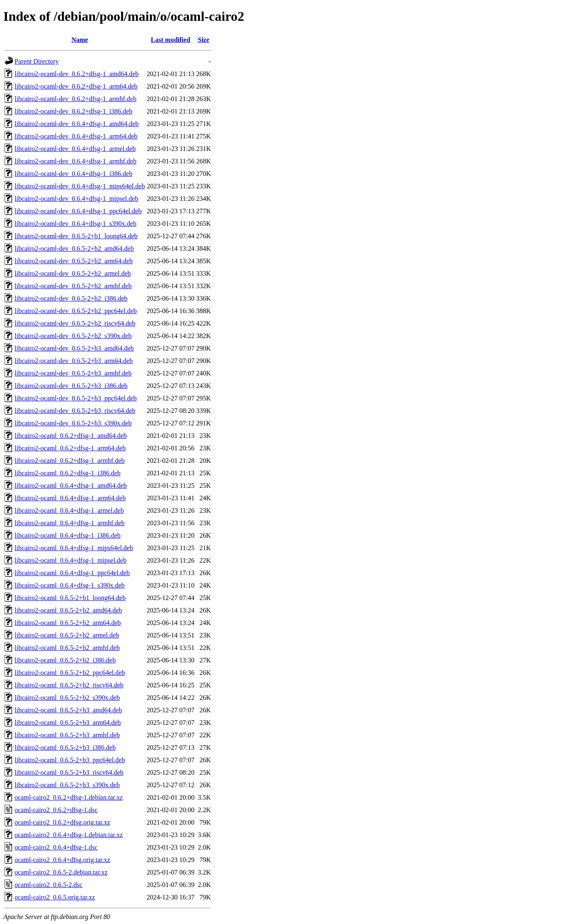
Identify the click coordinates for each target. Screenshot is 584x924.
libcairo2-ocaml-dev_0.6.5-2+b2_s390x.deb (73, 336)
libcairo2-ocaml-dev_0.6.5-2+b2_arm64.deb (74, 261)
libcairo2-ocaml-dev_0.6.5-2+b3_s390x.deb (73, 423)
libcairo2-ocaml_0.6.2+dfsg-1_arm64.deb (70, 448)
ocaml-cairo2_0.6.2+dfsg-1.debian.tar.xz (69, 797)
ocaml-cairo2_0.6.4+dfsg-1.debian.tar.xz (69, 835)
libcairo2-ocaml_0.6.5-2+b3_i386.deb (65, 747)
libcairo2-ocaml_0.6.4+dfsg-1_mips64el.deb (74, 548)
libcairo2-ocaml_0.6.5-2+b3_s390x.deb (67, 785)
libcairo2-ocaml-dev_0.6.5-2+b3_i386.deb (71, 386)
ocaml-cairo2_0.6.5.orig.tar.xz (55, 897)
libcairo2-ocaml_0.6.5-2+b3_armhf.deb (67, 735)
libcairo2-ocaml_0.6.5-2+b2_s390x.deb (67, 698)
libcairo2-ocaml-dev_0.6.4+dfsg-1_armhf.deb (75, 161)
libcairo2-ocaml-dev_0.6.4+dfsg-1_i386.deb (73, 174)
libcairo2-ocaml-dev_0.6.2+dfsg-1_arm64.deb (76, 86)
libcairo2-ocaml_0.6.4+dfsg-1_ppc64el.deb (72, 573)
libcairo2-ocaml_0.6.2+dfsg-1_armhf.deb (70, 461)
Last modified (171, 40)
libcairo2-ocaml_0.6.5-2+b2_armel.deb (67, 635)
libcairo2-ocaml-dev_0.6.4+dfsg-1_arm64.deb (76, 136)
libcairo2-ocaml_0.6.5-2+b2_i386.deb (65, 660)
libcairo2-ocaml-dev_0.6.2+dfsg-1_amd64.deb (77, 74)
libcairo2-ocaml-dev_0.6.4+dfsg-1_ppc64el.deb (78, 211)
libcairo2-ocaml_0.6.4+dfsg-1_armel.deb (69, 510)
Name (80, 40)
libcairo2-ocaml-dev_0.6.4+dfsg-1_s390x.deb (75, 224)
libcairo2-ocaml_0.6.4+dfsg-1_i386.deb (68, 535)
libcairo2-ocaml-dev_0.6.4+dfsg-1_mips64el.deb (80, 186)
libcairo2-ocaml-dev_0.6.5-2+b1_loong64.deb (76, 236)
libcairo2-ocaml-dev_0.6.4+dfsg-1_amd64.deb (77, 124)
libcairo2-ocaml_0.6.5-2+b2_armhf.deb (67, 648)
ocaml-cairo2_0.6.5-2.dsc (48, 885)
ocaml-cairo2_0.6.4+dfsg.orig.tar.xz (62, 860)
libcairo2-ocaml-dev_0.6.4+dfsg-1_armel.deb (75, 149)
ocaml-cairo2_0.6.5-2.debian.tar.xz (61, 872)
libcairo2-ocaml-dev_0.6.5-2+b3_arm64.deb (74, 361)
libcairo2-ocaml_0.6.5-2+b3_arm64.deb (68, 723)
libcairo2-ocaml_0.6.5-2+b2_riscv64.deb (69, 685)
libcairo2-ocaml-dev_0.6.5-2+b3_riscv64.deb (75, 411)
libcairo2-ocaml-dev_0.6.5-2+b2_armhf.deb (73, 286)
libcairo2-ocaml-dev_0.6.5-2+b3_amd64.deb (74, 348)
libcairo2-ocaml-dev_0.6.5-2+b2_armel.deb (73, 273)
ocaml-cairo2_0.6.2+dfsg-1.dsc (56, 810)
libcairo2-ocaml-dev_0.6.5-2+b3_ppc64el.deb (76, 398)
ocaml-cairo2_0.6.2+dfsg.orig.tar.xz (62, 822)
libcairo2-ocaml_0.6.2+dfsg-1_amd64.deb (71, 436)
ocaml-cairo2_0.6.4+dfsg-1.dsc (56, 847)
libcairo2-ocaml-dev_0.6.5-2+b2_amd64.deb (74, 248)
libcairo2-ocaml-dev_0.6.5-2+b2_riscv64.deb (75, 323)
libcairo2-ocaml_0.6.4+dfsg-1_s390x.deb (70, 585)
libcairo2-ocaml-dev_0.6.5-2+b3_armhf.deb (73, 373)
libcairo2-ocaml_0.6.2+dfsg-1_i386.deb (68, 473)
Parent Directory (37, 61)
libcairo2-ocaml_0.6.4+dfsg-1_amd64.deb (71, 485)
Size (204, 40)
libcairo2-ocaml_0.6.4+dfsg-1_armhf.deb (70, 523)
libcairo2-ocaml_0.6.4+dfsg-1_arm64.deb (70, 498)
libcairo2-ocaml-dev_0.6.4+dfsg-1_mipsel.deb (76, 199)
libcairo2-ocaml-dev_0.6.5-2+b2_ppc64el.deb (76, 311)
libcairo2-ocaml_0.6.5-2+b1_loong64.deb (70, 598)
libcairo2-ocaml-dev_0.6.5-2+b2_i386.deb (71, 298)
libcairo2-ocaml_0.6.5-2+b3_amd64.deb (68, 710)
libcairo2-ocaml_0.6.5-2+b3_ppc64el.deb (70, 760)
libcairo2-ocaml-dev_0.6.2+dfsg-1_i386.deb (73, 111)
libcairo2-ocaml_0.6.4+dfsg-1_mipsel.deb (71, 560)
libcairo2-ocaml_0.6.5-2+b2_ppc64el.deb (70, 673)
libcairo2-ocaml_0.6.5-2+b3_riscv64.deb (69, 772)
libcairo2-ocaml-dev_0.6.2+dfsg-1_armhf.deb (75, 99)
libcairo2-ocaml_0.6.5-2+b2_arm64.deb (68, 623)
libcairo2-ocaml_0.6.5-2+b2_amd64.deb (68, 610)
